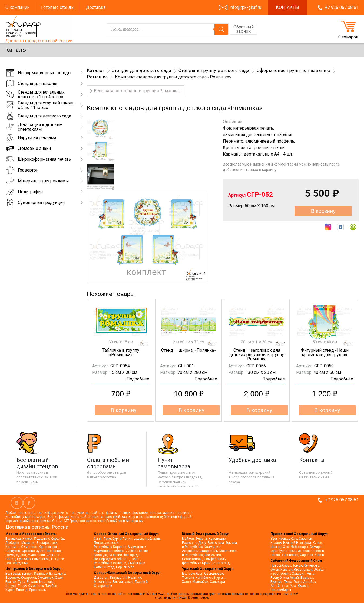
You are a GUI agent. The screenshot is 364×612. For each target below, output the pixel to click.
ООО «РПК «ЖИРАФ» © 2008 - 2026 (182, 598)
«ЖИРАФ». (158, 594)
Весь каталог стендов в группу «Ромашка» (137, 91)
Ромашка (97, 77)
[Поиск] (221, 29)
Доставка (96, 7)
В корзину (323, 211)
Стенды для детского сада (142, 70)
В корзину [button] (123, 410)
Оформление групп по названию (294, 70)
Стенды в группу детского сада (214, 70)
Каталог (96, 70)
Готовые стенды (58, 7)
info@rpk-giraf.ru (245, 7)
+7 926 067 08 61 (342, 7)
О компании (17, 7)
